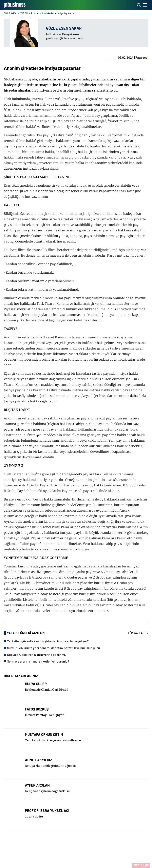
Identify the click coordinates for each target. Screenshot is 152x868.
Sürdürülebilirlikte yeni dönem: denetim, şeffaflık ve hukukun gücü (54, 648)
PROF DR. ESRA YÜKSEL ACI (47, 811)
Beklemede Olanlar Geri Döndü (47, 690)
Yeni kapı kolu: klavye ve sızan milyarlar (53, 741)
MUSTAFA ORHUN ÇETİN (44, 735)
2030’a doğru (34, 817)
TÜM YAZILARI (138, 633)
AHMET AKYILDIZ (38, 760)
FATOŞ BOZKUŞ (37, 709)
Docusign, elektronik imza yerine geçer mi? (37, 655)
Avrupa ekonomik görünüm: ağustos (50, 766)
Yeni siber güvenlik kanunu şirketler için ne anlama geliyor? (48, 641)
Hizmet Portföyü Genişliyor (44, 715)
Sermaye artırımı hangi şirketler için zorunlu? (38, 661)
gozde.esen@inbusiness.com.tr (65, 38)
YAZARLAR (26, 13)
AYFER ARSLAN (37, 785)
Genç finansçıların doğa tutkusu (47, 791)
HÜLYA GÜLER (36, 684)
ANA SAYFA (10, 13)
